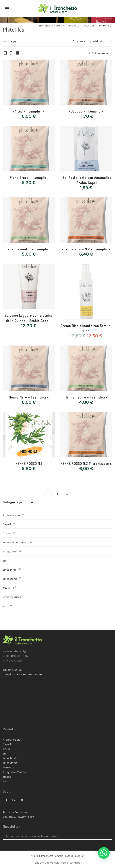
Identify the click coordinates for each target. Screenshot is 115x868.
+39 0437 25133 (13, 670)
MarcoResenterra (71, 863)
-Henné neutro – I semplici (29, 249)
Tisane (7, 777)
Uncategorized (12, 597)
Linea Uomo (10, 579)
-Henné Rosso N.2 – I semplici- (86, 249)
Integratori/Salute (14, 772)
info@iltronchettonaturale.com (23, 675)
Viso (6, 606)
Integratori (10, 552)
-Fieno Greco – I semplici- (29, 178)
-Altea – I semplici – (29, 111)
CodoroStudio (51, 863)
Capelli (7, 524)
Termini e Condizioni (15, 812)
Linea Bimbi (10, 570)
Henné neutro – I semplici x (86, 397)
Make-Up (9, 588)
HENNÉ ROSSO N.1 (29, 463)
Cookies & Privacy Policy (18, 817)
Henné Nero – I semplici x (29, 397)
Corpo (7, 533)
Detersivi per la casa (16, 542)
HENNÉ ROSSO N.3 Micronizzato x (86, 463)
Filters (12, 42)
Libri (6, 561)
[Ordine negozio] (92, 41)
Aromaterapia (12, 515)
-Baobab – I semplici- (86, 111)
